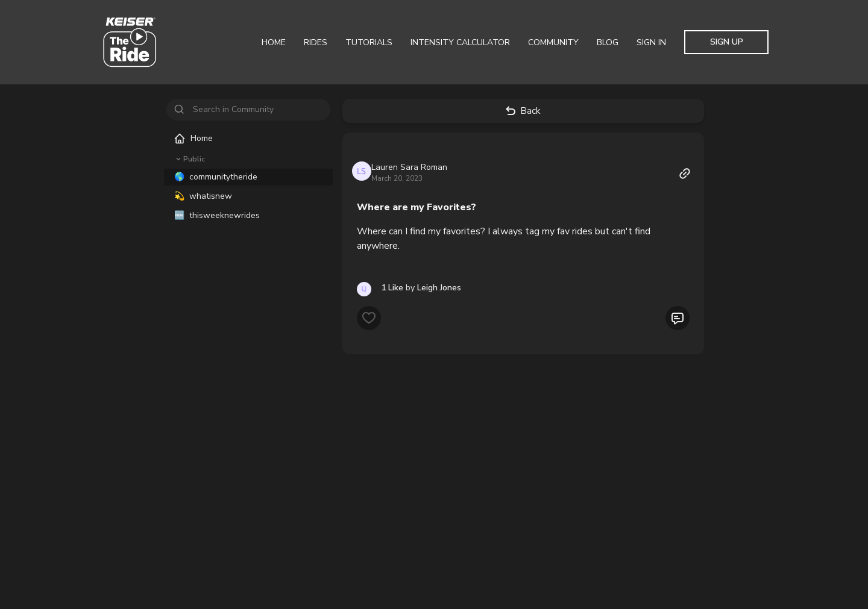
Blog (608, 42)
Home (274, 42)
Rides (316, 42)
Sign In (651, 42)
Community (553, 42)
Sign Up (727, 42)
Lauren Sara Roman (409, 167)
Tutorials (369, 42)
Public (189, 159)
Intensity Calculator (460, 42)
